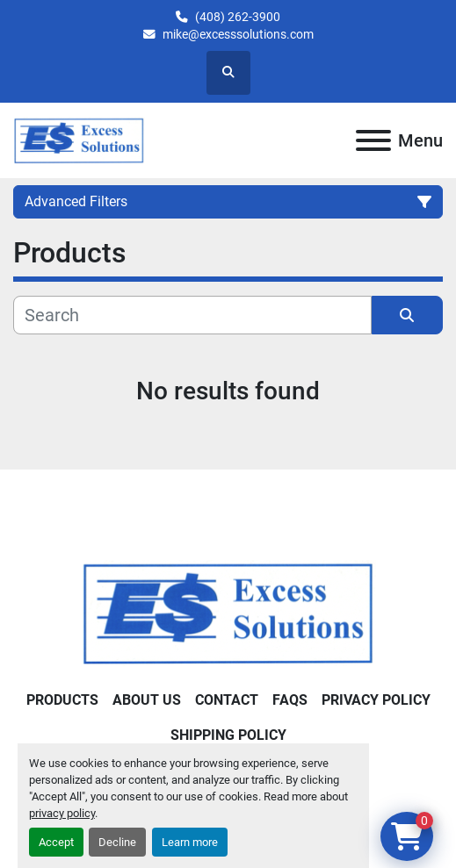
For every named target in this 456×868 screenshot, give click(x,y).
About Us (147, 700)
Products (62, 700)
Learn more (190, 842)
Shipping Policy (228, 735)
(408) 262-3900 (238, 17)
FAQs (290, 700)
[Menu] (373, 140)
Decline (117, 842)
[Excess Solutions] (228, 612)
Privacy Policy (376, 700)
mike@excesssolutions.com (238, 34)
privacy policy (62, 813)
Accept (56, 842)
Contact (227, 700)
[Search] (192, 315)
